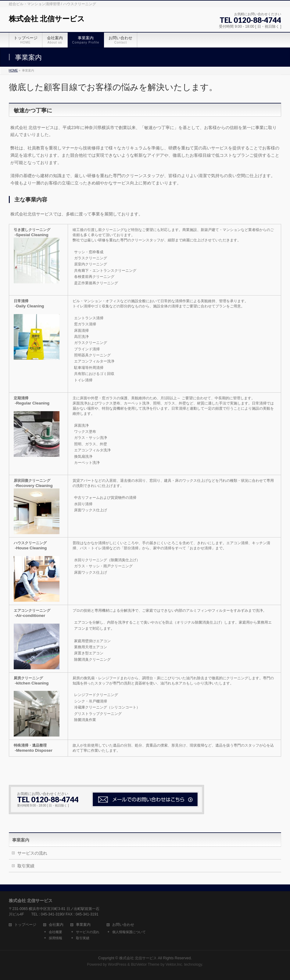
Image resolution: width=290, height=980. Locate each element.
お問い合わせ (123, 925)
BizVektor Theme (145, 964)
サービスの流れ (32, 853)
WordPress (117, 964)
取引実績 (26, 866)
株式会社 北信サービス (47, 19)
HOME (13, 70)
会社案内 (56, 925)
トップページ (25, 925)
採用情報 (55, 938)
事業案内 (21, 840)
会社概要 (55, 932)
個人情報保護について (129, 932)
